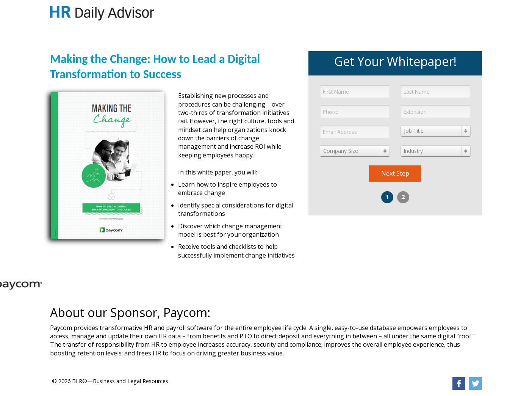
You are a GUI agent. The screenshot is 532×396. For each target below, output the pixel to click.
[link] (102, 13)
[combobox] (436, 131)
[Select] (436, 131)
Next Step (395, 173)
